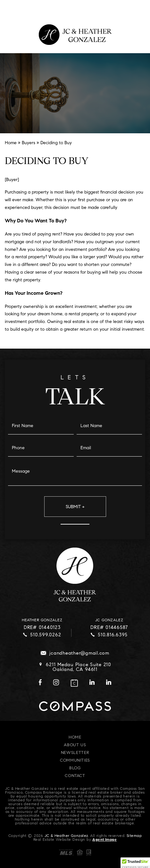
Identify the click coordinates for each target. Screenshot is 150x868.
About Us (75, 745)
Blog (75, 768)
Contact (75, 776)
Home (75, 737)
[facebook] (40, 684)
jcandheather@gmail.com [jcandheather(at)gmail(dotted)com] (79, 653)
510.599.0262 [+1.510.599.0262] (46, 635)
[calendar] (74, 683)
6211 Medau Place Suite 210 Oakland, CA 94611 (79, 667)
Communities (75, 761)
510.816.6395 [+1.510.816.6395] (113, 635)
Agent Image (104, 840)
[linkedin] (92, 684)
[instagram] (56, 684)
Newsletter (75, 753)
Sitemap (134, 836)
